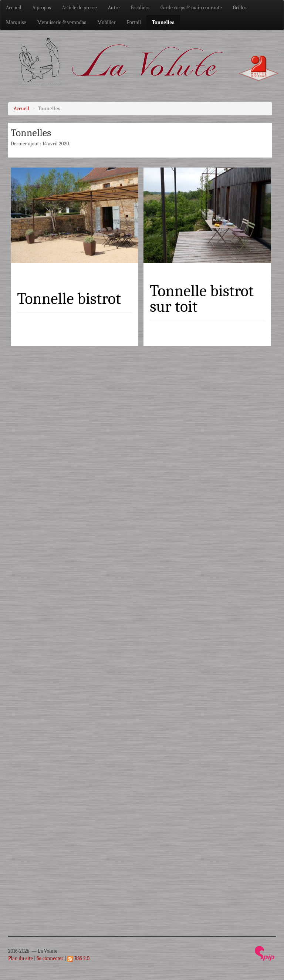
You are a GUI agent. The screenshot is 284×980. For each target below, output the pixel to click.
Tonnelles (163, 22)
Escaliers (140, 8)
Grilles (240, 8)
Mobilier (106, 22)
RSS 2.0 (78, 958)
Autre (114, 8)
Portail (134, 22)
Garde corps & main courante (191, 8)
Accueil (14, 8)
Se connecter (50, 958)
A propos (42, 8)
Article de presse (80, 8)
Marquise (16, 22)
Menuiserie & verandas (62, 22)
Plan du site (21, 958)
